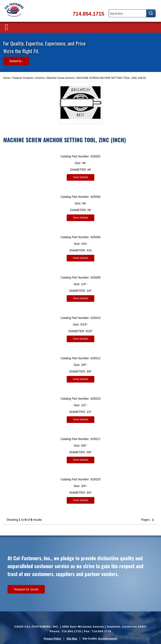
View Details (80, 177)
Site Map (72, 639)
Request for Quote (26, 589)
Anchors (40, 78)
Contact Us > (16, 61)
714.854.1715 (88, 14)
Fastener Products (23, 78)
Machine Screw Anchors (61, 78)
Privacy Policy (52, 639)
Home (7, 78)
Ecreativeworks (108, 639)
